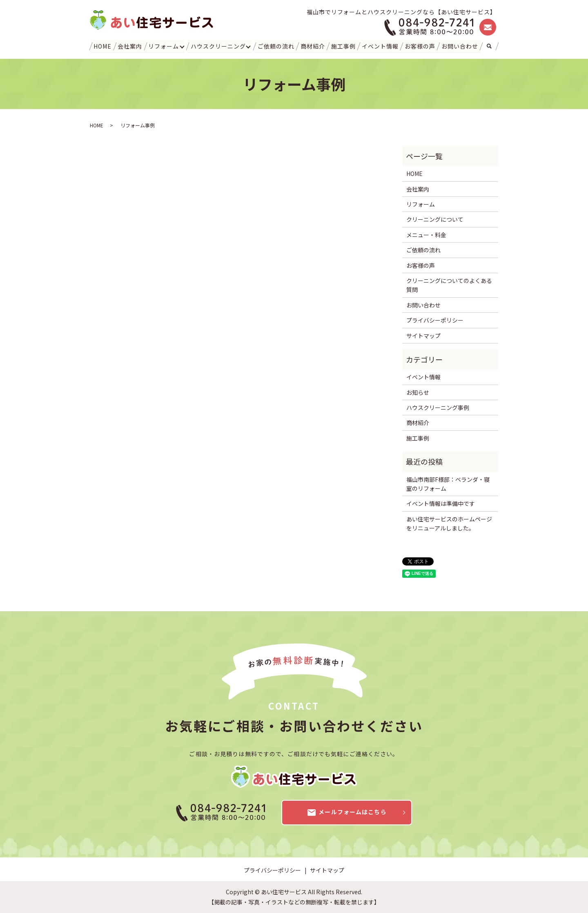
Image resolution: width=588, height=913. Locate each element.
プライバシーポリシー (435, 320)
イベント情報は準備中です (441, 503)
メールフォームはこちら (346, 813)
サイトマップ (423, 335)
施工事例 (343, 46)
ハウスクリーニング (218, 46)
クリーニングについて (435, 219)
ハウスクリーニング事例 (438, 408)
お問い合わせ (459, 46)
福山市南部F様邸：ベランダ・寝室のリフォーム (448, 484)
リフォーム (164, 46)
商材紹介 (313, 46)
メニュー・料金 (426, 235)
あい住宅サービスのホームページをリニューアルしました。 (449, 523)
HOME (103, 46)
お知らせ (418, 392)
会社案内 (130, 46)
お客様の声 (419, 46)
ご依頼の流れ (276, 46)
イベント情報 (380, 46)
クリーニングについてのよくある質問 (449, 285)
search (489, 47)
